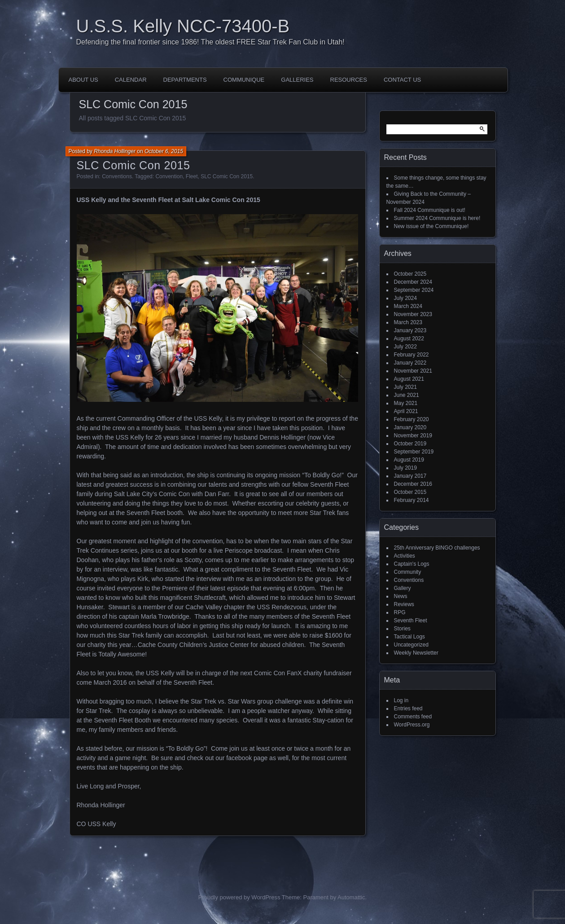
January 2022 (410, 363)
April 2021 (406, 411)
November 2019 (413, 436)
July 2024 (405, 298)
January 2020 (410, 427)
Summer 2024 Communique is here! (437, 218)
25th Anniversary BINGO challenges (437, 548)
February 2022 (412, 355)
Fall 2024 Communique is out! (430, 210)
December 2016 (413, 484)
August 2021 (409, 379)
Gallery (403, 588)
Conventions (117, 176)
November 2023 (413, 314)
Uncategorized (411, 645)
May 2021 (406, 403)
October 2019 (410, 444)
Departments (185, 80)
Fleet (192, 176)
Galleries (297, 80)
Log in (401, 700)
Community (408, 572)
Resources (349, 80)
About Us (83, 80)
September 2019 (414, 452)
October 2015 (410, 492)
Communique (244, 80)
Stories (402, 629)
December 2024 (413, 282)
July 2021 (405, 387)
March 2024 (408, 306)
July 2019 (405, 468)
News (401, 596)
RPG (400, 612)
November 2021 (413, 371)
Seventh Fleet (411, 620)
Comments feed (413, 717)
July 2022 (405, 347)
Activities (405, 556)
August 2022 (409, 339)
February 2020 (412, 419)
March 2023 (408, 322)
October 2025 (410, 274)
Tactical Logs (410, 637)
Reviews (404, 604)
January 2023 (410, 330)
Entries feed (408, 708)
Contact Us (402, 80)
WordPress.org (412, 725)
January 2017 (410, 476)
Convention (169, 176)
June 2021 (407, 395)
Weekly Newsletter (416, 653)
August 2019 (409, 460)
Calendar (131, 80)
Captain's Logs (412, 564)
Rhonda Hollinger (115, 151)
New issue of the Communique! (431, 226)
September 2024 (414, 290)
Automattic (351, 897)
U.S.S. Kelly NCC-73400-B (183, 26)
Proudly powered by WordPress (239, 897)
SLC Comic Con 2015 (134, 165)
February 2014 (412, 500)
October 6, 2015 (164, 151)
